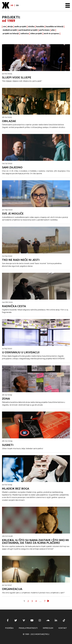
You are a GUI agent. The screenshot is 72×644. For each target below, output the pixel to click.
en (17, 5)
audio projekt (20, 27)
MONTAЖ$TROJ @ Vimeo (24, 620)
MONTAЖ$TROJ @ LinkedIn (56, 620)
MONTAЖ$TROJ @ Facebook (8, 620)
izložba (31, 27)
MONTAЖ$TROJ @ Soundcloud (48, 620)
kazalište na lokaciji (55, 27)
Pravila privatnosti (28, 628)
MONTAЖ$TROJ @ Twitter (16, 620)
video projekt (36, 33)
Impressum (48, 628)
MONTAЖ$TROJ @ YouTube (32, 620)
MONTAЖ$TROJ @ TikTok (64, 620)
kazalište (40, 27)
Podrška (9, 628)
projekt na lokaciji (11, 33)
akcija (10, 27)
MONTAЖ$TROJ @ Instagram (40, 620)
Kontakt (63, 628)
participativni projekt (28, 30)
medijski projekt (10, 30)
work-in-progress (51, 33)
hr (12, 5)
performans (44, 30)
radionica (24, 33)
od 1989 (9, 21)
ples (53, 30)
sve (4, 27)
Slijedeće (48, 601)
